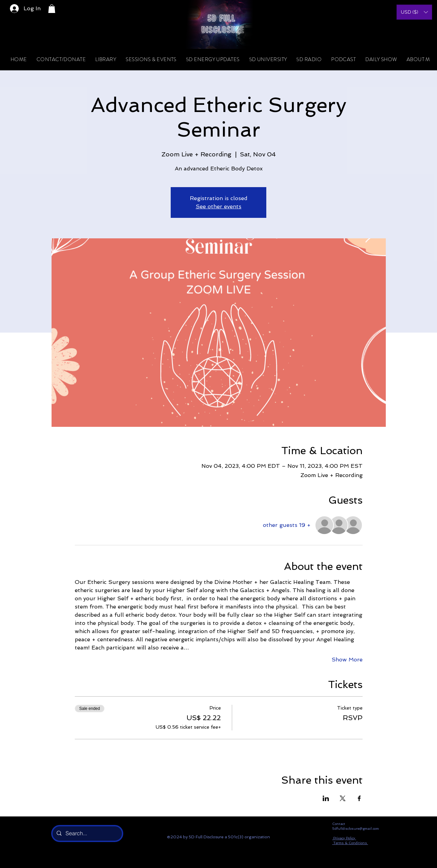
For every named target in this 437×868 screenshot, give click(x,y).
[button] (52, 9)
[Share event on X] (343, 798)
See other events (218, 206)
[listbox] (414, 12)
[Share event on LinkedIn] (326, 798)
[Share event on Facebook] (359, 798)
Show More (347, 660)
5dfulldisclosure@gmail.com (356, 829)
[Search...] (87, 834)
